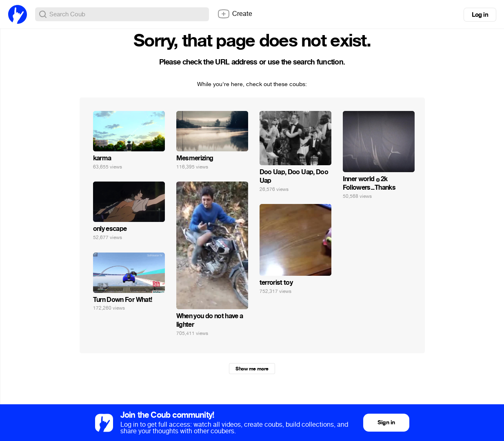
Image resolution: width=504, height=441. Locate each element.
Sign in (386, 422)
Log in (480, 15)
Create (235, 14)
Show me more (252, 369)
